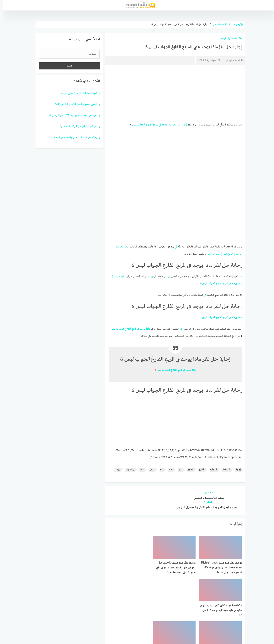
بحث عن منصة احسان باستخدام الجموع (72, 138)
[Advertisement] (172, 94)
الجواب (138, 125)
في (157, 125)
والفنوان (127, 468)
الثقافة (223, 468)
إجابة (181, 125)
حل (175, 125)
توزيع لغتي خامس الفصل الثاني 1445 (73, 104)
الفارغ (146, 125)
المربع (152, 125)
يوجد (161, 125)
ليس (131, 125)
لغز (171, 125)
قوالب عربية (122, 632)
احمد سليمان (231, 60)
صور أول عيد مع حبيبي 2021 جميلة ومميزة (70, 116)
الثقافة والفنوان (228, 38)
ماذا (166, 125)
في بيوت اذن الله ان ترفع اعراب (76, 93)
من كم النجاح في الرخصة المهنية (75, 127)
